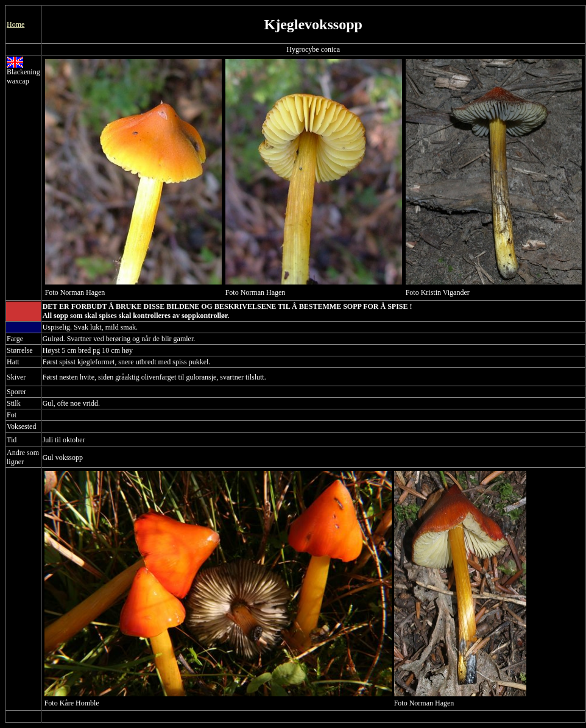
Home (16, 24)
